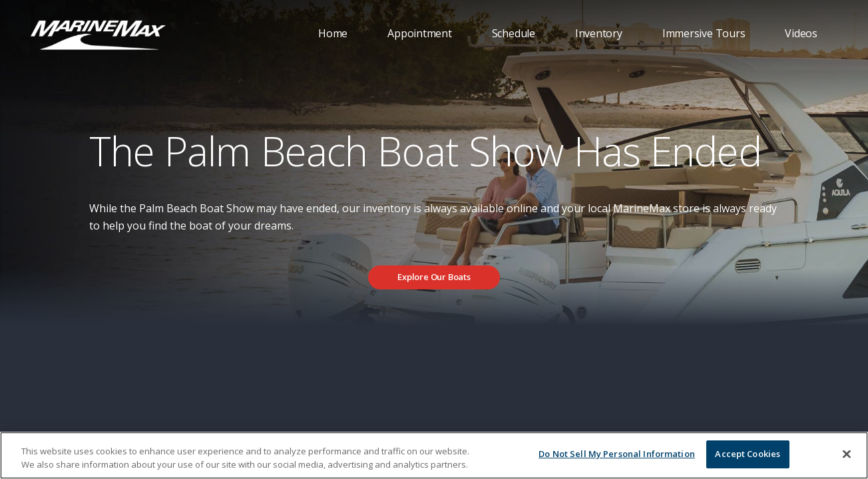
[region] (434, 455)
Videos (801, 33)
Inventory (599, 33)
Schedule (514, 33)
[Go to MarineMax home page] (98, 34)
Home (333, 33)
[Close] (847, 454)
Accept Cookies (748, 454)
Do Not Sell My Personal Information (617, 454)
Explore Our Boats (434, 277)
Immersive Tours (704, 33)
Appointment (419, 33)
